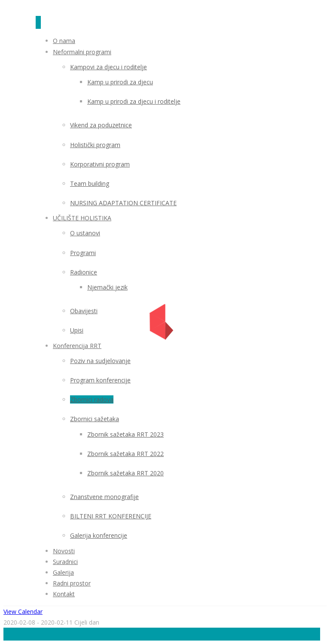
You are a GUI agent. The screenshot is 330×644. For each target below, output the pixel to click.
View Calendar (23, 612)
